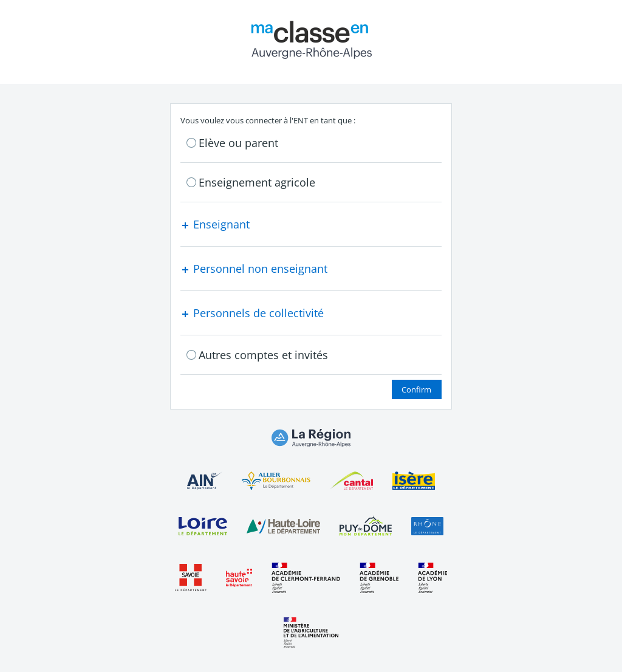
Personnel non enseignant (254, 269)
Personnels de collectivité (252, 313)
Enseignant (215, 224)
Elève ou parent (238, 143)
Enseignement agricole (257, 182)
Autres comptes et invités (263, 355)
